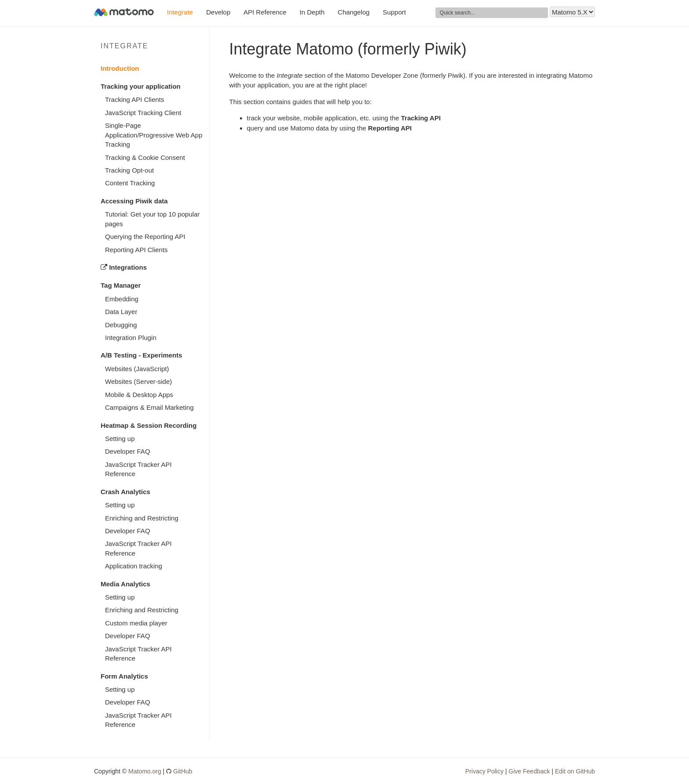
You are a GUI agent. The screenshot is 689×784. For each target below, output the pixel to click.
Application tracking (134, 566)
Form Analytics (124, 676)
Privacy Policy (484, 771)
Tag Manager (121, 285)
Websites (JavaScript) (137, 369)
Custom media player (136, 623)
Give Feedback (529, 771)
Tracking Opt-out (129, 170)
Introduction (120, 68)
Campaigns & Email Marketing (149, 407)
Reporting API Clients (136, 250)
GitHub (179, 771)
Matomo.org (145, 771)
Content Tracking (130, 183)
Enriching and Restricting (142, 518)
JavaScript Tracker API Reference (138, 469)
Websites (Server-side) (138, 381)
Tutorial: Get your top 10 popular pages (152, 219)
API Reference (265, 12)
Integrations (124, 267)
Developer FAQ (128, 451)
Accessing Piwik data (134, 201)
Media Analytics (125, 584)
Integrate (180, 12)
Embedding (122, 299)
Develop (218, 12)
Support (394, 12)
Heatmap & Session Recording (149, 425)
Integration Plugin (131, 338)
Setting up (120, 439)
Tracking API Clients (135, 99)
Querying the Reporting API (145, 237)
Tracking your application (141, 86)
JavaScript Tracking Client (143, 113)
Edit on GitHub (575, 771)
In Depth (312, 12)
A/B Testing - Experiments (141, 355)
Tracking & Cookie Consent (145, 157)
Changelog (354, 12)
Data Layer (121, 312)
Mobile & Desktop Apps (139, 395)
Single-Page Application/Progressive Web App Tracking (154, 135)
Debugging (121, 325)
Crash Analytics (125, 492)
